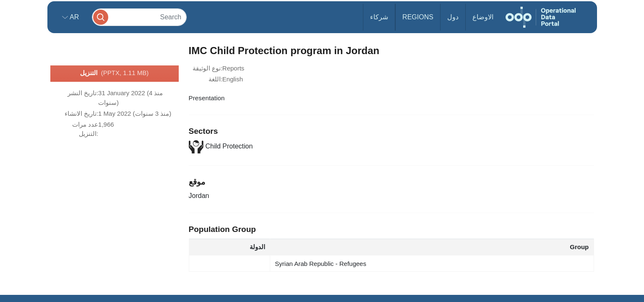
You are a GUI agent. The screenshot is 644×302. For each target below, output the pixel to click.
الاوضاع (483, 17)
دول (453, 17)
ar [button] (74, 17)
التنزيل (114, 73)
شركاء (379, 17)
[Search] (139, 17)
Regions (418, 17)
